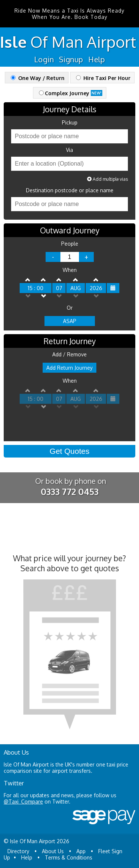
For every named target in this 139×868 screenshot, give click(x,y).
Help (97, 59)
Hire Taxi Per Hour (103, 78)
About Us (53, 851)
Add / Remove (69, 355)
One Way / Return (38, 78)
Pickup (70, 123)
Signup (71, 59)
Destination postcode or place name (70, 190)
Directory (18, 851)
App (81, 851)
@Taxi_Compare (23, 802)
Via (69, 150)
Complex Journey (71, 93)
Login (44, 59)
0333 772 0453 (70, 491)
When (70, 270)
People (70, 244)
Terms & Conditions (69, 857)
